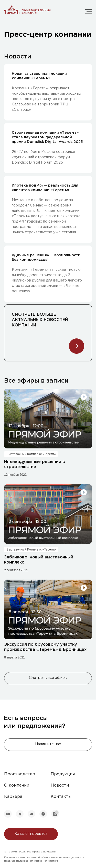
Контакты (61, 797)
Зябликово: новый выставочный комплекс (39, 560)
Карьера (13, 797)
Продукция (63, 774)
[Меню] (88, 12)
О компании (17, 785)
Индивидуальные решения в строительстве (35, 464)
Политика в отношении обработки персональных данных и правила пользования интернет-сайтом (44, 859)
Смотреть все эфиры (48, 678)
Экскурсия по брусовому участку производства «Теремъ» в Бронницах (45, 647)
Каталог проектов (31, 834)
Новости (60, 785)
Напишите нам (48, 744)
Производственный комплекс (36, 12)
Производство (20, 774)
